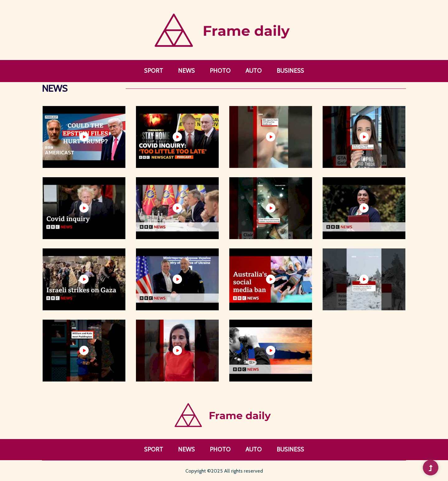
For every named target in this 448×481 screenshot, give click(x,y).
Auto (254, 71)
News (186, 71)
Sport (154, 71)
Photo (220, 71)
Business (290, 71)
